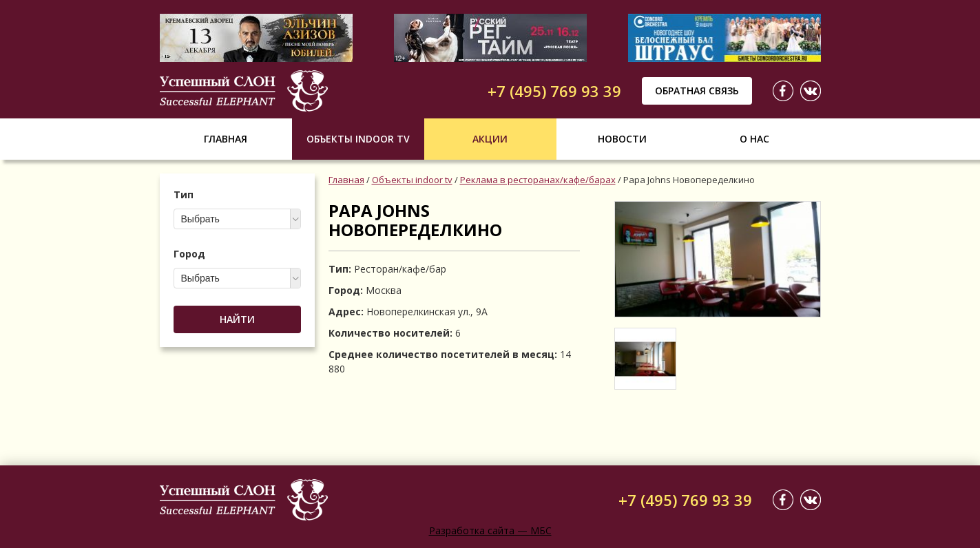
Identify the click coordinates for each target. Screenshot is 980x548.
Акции (490, 139)
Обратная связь (697, 91)
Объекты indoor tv (358, 139)
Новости (622, 139)
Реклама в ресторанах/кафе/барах (538, 180)
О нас (754, 139)
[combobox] (237, 219)
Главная (226, 139)
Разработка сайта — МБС (490, 530)
